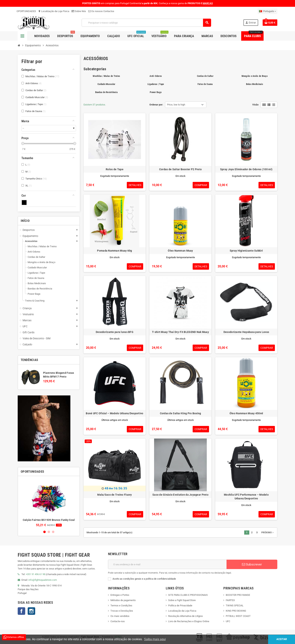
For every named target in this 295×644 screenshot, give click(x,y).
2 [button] (49, 532)
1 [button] (44, 532)
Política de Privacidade (180, 605)
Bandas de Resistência (106, 92)
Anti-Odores (156, 76)
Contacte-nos (118, 621)
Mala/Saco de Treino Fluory (114, 495)
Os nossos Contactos (101, 11)
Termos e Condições (121, 605)
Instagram (31, 611)
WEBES (118, 637)
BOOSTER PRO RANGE (238, 595)
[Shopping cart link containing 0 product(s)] (270, 23)
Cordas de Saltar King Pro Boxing (181, 413)
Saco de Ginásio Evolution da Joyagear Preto (180, 495)
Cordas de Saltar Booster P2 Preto (180, 169)
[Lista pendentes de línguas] (267, 11)
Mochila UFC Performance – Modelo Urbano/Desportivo (246, 497)
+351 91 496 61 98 (35, 574)
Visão (255, 105)
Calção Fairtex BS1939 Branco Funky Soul (49, 520)
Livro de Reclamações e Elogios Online (189, 621)
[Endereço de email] (167, 564)
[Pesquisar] (146, 23)
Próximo (268, 533)
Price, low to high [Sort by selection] (176, 105)
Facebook (21, 611)
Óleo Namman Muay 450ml (246, 413)
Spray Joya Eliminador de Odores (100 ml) (246, 169)
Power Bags (156, 92)
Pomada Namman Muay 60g (114, 251)
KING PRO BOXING (236, 611)
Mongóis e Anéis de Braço (255, 76)
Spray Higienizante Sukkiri (246, 251)
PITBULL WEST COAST (238, 616)
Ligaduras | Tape (156, 84)
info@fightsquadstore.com (43, 580)
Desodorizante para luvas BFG (115, 332)
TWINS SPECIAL (235, 605)
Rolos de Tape (115, 169)
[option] (49, 503)
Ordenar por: (156, 105)
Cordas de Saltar (205, 76)
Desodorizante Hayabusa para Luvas (246, 332)
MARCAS (208, 3)
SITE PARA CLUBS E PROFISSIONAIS (188, 595)
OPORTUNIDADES (26, 11)
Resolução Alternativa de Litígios (186, 616)
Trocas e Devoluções (122, 611)
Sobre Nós (79, 11)
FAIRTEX (230, 600)
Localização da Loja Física (54, 11)
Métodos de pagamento (123, 600)
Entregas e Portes (120, 595)
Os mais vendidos (120, 616)
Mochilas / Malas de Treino (106, 76)
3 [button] (53, 532)
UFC (228, 621)
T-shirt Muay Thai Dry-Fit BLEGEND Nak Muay (180, 332)
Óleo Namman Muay (180, 251)
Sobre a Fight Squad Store (182, 600)
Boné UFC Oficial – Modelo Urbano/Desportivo (114, 413)
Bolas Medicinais (255, 84)
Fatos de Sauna (205, 84)
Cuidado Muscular (106, 84)
